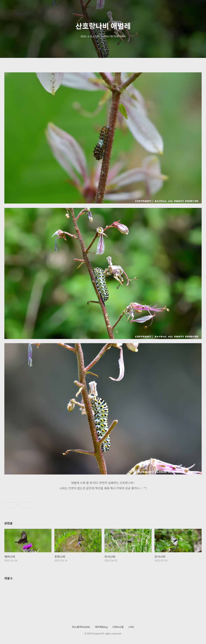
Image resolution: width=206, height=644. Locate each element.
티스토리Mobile (81, 627)
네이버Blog (101, 627)
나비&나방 (118, 627)
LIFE (131, 627)
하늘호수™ (24, 13)
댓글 (8, 578)
